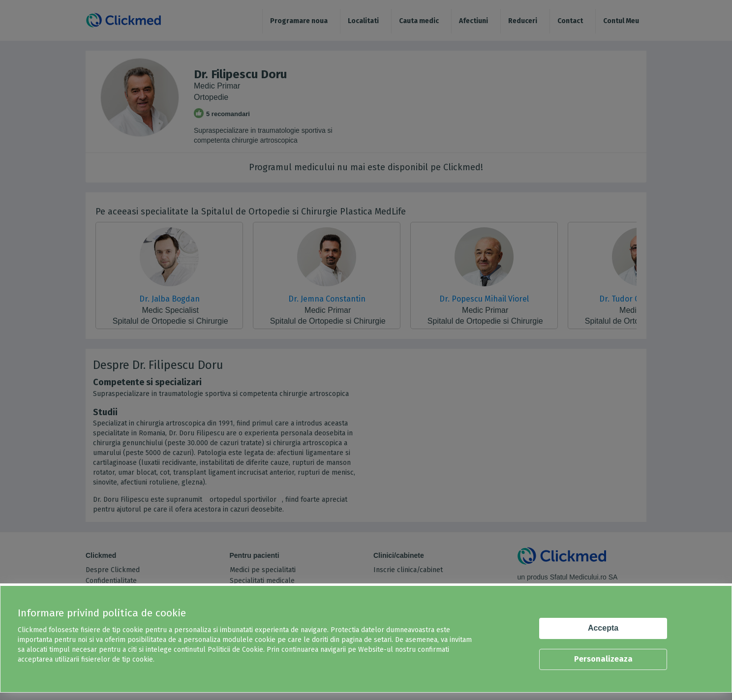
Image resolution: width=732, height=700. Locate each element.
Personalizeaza (603, 659)
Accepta (603, 628)
